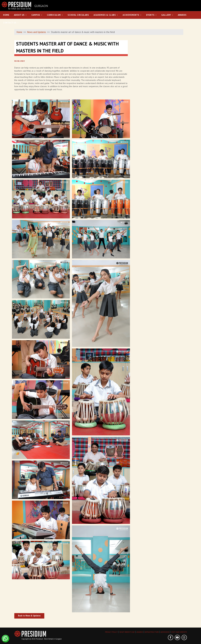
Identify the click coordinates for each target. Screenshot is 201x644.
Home (6, 15)
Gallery (167, 15)
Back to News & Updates (29, 616)
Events (151, 15)
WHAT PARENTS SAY (127, 632)
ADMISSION (165, 632)
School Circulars (78, 15)
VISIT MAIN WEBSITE (179, 632)
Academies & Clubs (106, 15)
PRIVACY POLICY (111, 632)
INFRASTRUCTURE (152, 632)
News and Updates (37, 32)
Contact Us (11, 23)
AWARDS (140, 632)
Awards (182, 15)
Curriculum (55, 15)
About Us (20, 15)
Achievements (132, 15)
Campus (37, 15)
